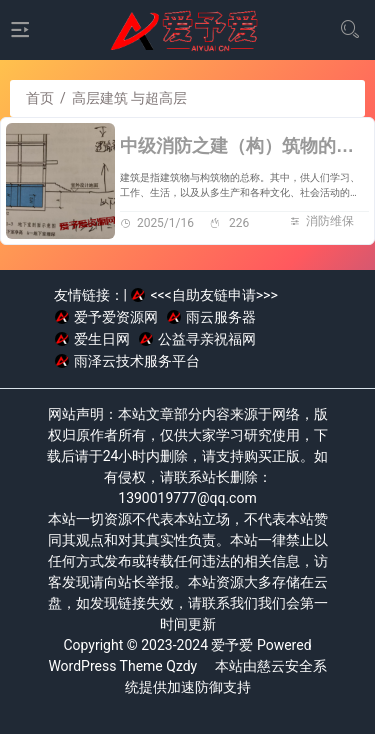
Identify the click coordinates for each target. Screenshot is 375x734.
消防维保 (330, 221)
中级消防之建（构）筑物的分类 (246, 146)
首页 (40, 98)
